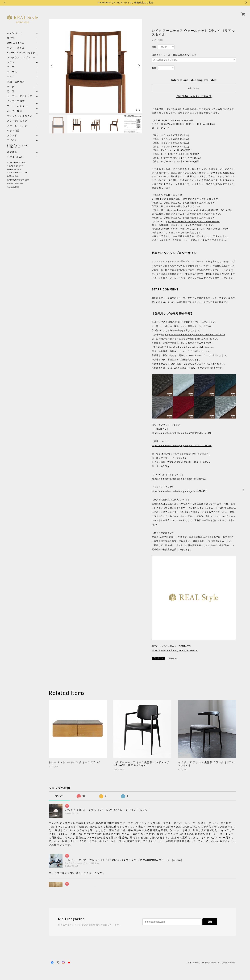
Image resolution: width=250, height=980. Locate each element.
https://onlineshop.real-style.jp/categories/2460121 (179, 479)
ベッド (11, 77)
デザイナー (13, 140)
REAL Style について (17, 162)
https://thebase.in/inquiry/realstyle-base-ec (194, 221)
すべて (59, 796)
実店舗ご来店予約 (15, 183)
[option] (95, 66)
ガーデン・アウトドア (20, 96)
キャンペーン (15, 33)
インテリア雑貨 (23, 101)
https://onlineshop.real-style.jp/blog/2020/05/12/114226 (199, 210)
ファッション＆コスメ (20, 116)
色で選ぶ (12, 152)
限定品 (11, 38)
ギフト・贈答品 (16, 48)
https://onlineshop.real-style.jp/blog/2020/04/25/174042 (182, 433)
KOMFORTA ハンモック (21, 53)
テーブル (12, 72)
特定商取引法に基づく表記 (216, 963)
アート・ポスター (23, 106)
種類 (154, 47)
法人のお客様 (13, 187)
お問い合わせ (13, 176)
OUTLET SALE (16, 43)
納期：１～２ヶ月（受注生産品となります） (175, 55)
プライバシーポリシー (195, 963)
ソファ (17, 62)
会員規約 (231, 963)
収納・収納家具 (23, 82)
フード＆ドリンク (17, 126)
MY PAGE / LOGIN (18, 172)
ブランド (12, 135)
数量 (154, 68)
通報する (173, 658)
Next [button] (139, 66)
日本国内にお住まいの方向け (194, 96)
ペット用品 (13, 131)
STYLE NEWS (15, 157)
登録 (210, 922)
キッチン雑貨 (23, 111)
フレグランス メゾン (19, 57)
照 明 (11, 91)
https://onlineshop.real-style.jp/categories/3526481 (179, 491)
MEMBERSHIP (14, 169)
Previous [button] (52, 66)
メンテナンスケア (17, 121)
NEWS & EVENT (15, 166)
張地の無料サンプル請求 (18, 180)
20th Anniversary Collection (18, 146)
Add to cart (194, 88)
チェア (12, 67)
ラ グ (11, 87)
